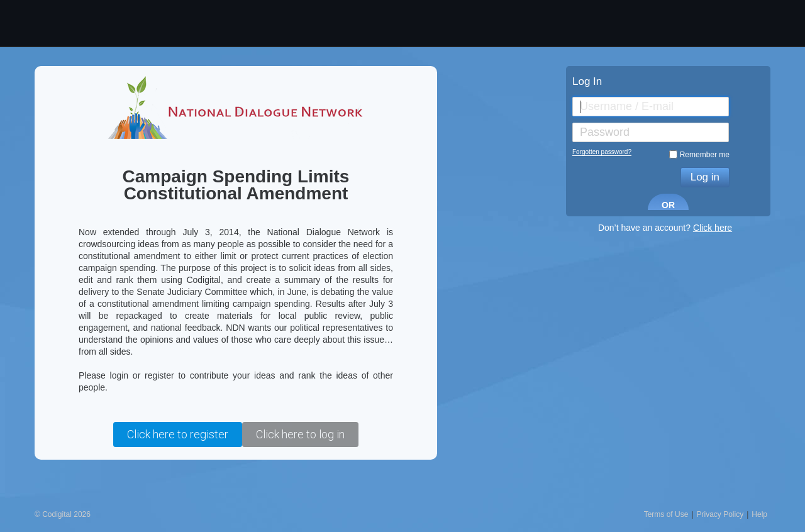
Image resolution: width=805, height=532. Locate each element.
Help (759, 514)
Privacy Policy (720, 514)
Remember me (705, 155)
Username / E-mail (627, 106)
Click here (713, 228)
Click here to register (178, 434)
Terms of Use (666, 514)
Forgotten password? (602, 152)
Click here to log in (300, 434)
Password (605, 132)
